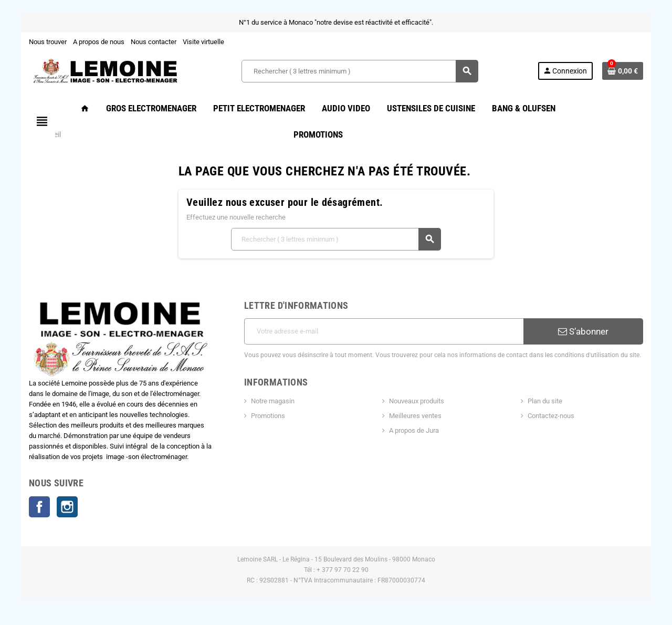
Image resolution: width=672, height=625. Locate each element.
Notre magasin (273, 401)
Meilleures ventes (415, 416)
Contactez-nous (551, 416)
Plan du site (545, 401)
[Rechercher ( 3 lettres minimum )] (360, 71)
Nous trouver (48, 42)
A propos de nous (99, 42)
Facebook (39, 507)
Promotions (268, 416)
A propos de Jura (414, 430)
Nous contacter (154, 42)
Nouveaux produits (417, 401)
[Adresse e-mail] (384, 331)
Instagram (67, 507)
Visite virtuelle (203, 42)
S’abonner (583, 331)
